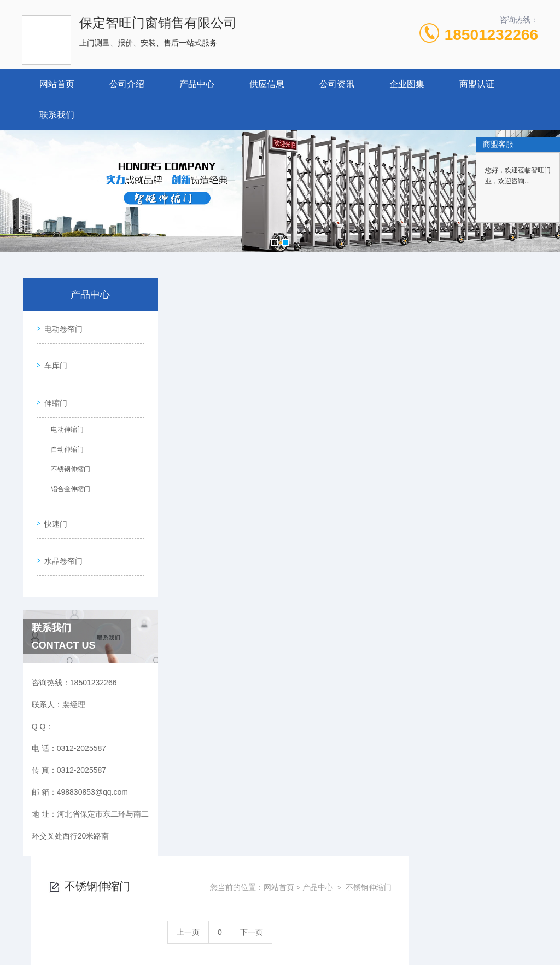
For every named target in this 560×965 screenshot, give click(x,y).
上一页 (317, 355)
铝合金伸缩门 (66, 476)
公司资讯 (337, 84)
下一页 (381, 355)
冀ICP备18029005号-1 (357, 888)
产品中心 (197, 84)
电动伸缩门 (63, 417)
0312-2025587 (190, 871)
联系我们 (57, 115)
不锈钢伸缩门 (66, 457)
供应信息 (267, 84)
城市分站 (30, 936)
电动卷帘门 (61, 326)
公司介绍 (127, 84)
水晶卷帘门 (61, 535)
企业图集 (407, 84)
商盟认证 (477, 84)
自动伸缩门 (63, 437)
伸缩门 (53, 389)
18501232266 (491, 35)
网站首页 (57, 84)
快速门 (53, 504)
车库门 (53, 357)
